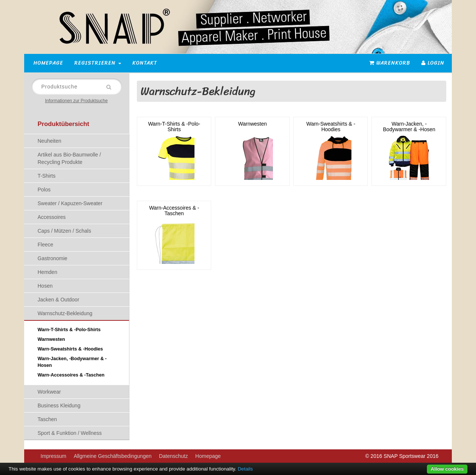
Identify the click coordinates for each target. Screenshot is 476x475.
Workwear (49, 392)
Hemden (47, 272)
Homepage (48, 63)
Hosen (45, 286)
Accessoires (52, 217)
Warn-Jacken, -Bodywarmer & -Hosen (72, 362)
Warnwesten (51, 339)
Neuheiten (49, 141)
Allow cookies (447, 469)
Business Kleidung (59, 405)
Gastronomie (52, 258)
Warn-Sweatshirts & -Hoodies (70, 349)
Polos (44, 190)
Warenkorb (390, 63)
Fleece (45, 245)
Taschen (47, 419)
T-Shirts (46, 176)
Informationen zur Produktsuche (76, 101)
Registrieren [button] (98, 63)
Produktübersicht (63, 124)
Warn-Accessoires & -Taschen (71, 375)
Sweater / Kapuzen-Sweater (70, 203)
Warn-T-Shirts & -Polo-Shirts (69, 330)
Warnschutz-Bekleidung (65, 313)
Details (245, 469)
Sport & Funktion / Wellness (70, 433)
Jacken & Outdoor (58, 300)
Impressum (53, 456)
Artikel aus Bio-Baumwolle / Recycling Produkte (69, 158)
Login (433, 63)
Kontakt (145, 63)
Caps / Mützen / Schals (64, 231)
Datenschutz (173, 456)
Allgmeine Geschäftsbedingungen (112, 456)
